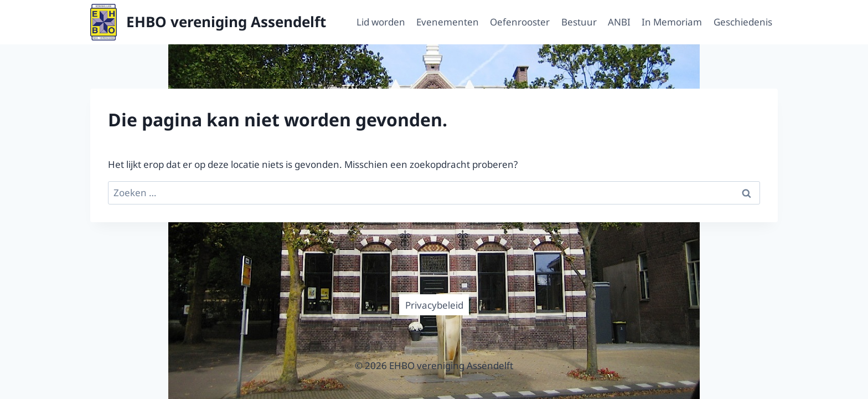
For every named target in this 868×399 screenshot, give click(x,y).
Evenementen (448, 22)
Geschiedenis (743, 22)
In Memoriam (672, 22)
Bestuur (579, 22)
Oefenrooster (520, 22)
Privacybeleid (434, 305)
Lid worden (381, 22)
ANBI (619, 22)
